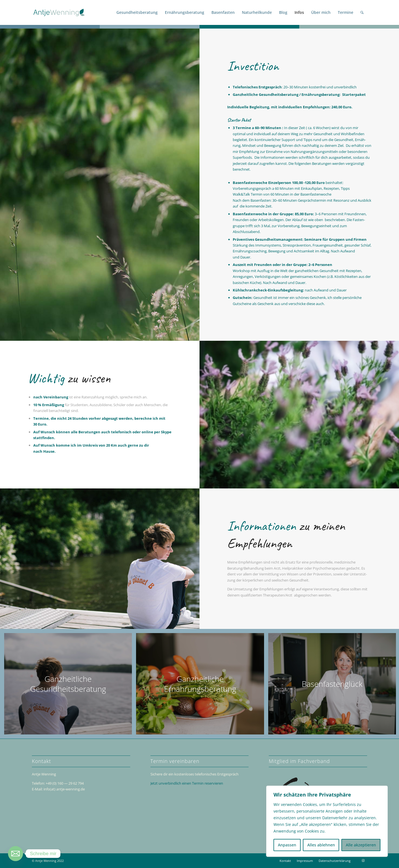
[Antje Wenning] (59, 12)
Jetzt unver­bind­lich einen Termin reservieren (187, 783)
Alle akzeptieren (361, 845)
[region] (327, 821)
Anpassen (287, 845)
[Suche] (362, 12)
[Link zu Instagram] (363, 861)
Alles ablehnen (321, 845)
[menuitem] (137, 12)
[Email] (16, 854)
